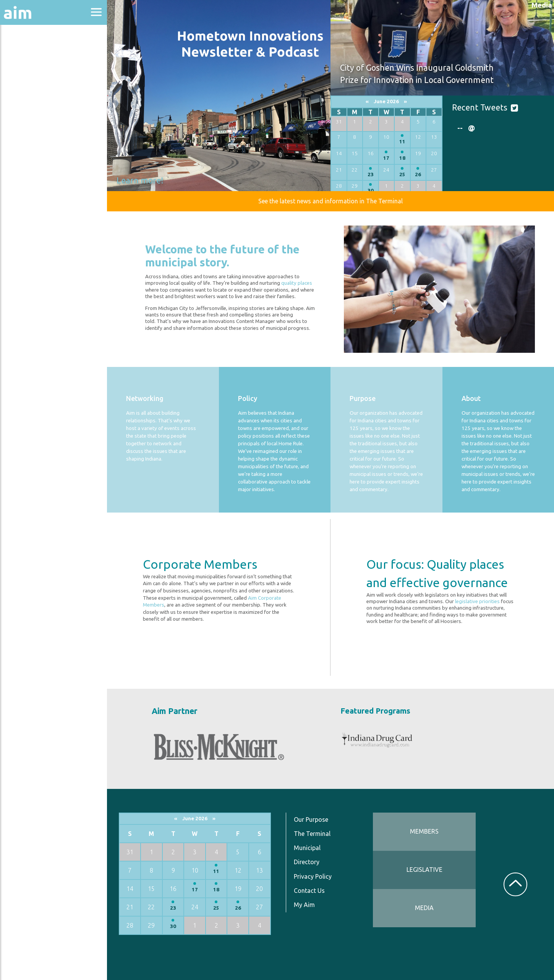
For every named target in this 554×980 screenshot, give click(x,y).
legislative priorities (477, 601)
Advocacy (25, 75)
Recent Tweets (480, 107)
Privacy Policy (313, 876)
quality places (297, 283)
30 (371, 191)
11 (402, 142)
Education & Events (44, 95)
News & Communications (38, 141)
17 (386, 158)
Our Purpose (311, 819)
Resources (26, 168)
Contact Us (309, 891)
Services (23, 188)
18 (402, 158)
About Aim (27, 54)
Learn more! (140, 180)
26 (418, 174)
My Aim (304, 905)
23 (371, 174)
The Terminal (312, 834)
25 (402, 174)
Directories (28, 116)
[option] (498, 128)
